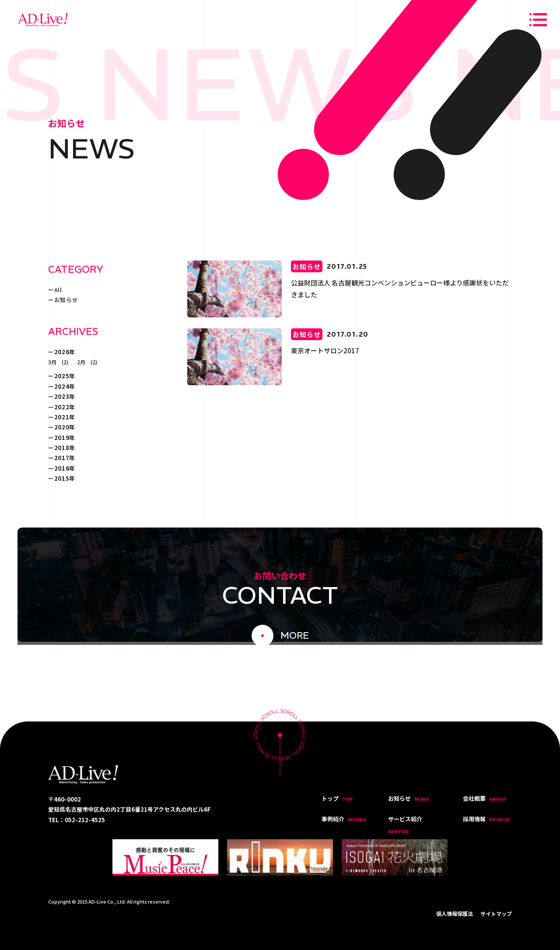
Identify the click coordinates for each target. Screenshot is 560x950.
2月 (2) (87, 362)
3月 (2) (58, 362)
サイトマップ (496, 913)
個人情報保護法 (455, 913)
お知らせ (66, 300)
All (58, 290)
